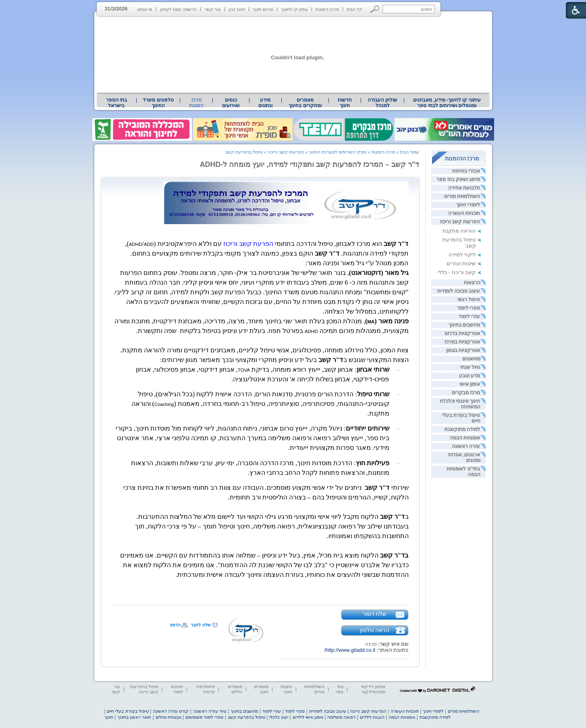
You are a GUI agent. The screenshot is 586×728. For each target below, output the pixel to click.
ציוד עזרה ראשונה (210, 711)
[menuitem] (447, 103)
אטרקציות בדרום (462, 333)
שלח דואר (375, 614)
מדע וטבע (470, 376)
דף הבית (354, 9)
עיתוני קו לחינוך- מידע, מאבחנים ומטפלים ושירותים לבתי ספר (447, 103)
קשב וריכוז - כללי (457, 272)
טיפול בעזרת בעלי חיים (128, 711)
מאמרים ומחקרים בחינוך (305, 103)
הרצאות (472, 283)
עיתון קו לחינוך (294, 9)
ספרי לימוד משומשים (204, 717)
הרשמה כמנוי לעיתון (178, 9)
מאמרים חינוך (261, 689)
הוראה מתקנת (459, 231)
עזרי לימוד (469, 316)
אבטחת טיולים (168, 717)
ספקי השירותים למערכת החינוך (338, 152)
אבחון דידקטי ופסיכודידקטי (373, 689)
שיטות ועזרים (461, 263)
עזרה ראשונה (466, 446)
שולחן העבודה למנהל (382, 103)
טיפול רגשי (469, 300)
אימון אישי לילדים (308, 717)
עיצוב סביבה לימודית (459, 291)
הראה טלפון (375, 630)
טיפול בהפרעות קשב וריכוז (144, 689)
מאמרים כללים (235, 689)
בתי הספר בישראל (116, 103)
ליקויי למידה (462, 255)
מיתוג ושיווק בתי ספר (458, 179)
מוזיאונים (471, 359)
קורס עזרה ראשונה (171, 711)
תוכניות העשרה (464, 213)
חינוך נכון (237, 9)
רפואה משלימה (341, 717)
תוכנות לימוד (177, 689)
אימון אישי (470, 384)
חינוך (109, 717)
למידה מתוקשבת (462, 429)
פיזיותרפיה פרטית (205, 689)
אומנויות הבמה (465, 438)
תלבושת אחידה (464, 188)
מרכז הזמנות (327, 9)
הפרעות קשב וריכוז (460, 222)
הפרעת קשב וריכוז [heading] (248, 244)
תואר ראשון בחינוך (134, 717)
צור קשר (213, 9)
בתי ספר (339, 689)
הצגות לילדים (372, 717)
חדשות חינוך (345, 103)
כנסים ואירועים (231, 103)
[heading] (149, 244)
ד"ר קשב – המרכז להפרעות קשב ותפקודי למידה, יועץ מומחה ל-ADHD (310, 164)
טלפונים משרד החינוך (158, 103)
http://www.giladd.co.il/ (350, 650)
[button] (375, 9)
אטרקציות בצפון (463, 350)
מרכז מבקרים (466, 393)
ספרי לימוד (469, 308)
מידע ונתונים (265, 103)
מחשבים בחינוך (464, 325)
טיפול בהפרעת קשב (244, 152)
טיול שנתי (470, 367)
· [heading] (398, 370)
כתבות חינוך (286, 689)
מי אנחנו (144, 9)
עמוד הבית (409, 152)
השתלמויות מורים (462, 196)
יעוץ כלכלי (279, 717)
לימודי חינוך (468, 205)
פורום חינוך (263, 9)
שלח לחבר (201, 625)
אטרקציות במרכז (462, 342)
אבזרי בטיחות (466, 171)
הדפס (175, 625)
